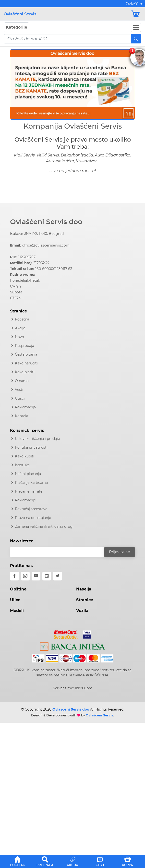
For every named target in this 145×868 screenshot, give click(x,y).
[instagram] (25, 576)
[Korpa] (136, 14)
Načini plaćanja (28, 474)
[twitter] (58, 576)
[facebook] (14, 576)
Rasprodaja (24, 346)
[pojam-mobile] (67, 39)
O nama (22, 381)
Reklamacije (25, 500)
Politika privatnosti (31, 447)
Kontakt (22, 416)
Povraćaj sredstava (31, 509)
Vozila (82, 611)
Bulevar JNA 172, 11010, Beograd (37, 234)
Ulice (15, 600)
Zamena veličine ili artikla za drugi (44, 527)
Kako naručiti (26, 363)
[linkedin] (47, 576)
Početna (22, 319)
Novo (19, 337)
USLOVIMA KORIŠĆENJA (87, 675)
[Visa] (85, 634)
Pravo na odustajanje (33, 518)
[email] (60, 552)
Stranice (85, 600)
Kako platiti (25, 372)
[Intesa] (73, 646)
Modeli (17, 611)
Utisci (20, 398)
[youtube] (36, 576)
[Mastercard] (66, 634)
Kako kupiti (25, 456)
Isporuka (22, 465)
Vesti (19, 390)
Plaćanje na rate (29, 491)
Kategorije (17, 27)
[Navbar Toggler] (136, 27)
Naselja (84, 589)
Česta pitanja (26, 354)
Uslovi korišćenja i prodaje (37, 439)
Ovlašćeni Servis (20, 14)
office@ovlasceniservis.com (46, 245)
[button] (19, 84)
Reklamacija (25, 407)
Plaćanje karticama (31, 483)
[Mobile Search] (136, 39)
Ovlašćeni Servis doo (46, 222)
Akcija (20, 328)
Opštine (18, 589)
